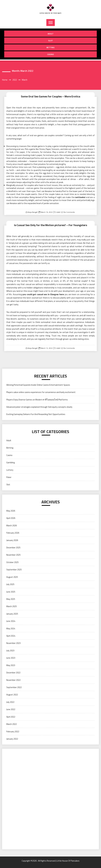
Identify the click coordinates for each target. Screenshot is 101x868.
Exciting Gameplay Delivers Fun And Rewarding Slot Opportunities (36, 414)
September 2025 (14, 570)
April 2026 (11, 518)
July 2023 (10, 651)
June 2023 (11, 658)
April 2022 (11, 717)
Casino (50, 54)
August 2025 (12, 577)
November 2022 (13, 680)
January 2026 (12, 540)
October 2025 (12, 562)
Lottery (10, 470)
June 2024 (11, 621)
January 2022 (12, 739)
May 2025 (11, 599)
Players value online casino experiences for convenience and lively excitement (41, 392)
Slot (50, 40)
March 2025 (12, 606)
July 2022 (10, 702)
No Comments (69, 212)
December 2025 (13, 548)
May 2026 (11, 511)
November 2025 (13, 555)
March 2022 (12, 724)
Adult (50, 34)
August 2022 (12, 695)
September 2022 (14, 687)
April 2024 (11, 636)
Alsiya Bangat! (33, 212)
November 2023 (13, 643)
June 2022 (11, 709)
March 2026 (12, 526)
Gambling (10, 462)
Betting (50, 47)
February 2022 (13, 732)
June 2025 (11, 592)
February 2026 (13, 533)
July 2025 (10, 584)
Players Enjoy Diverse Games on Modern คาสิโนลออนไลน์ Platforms (37, 400)
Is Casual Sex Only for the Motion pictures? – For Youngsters (51, 225)
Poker (9, 477)
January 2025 (12, 614)
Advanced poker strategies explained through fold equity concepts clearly (39, 407)
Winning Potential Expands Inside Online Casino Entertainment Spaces (38, 385)
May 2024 (11, 629)
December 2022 (13, 673)
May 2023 (11, 665)
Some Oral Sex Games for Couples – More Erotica (51, 96)
